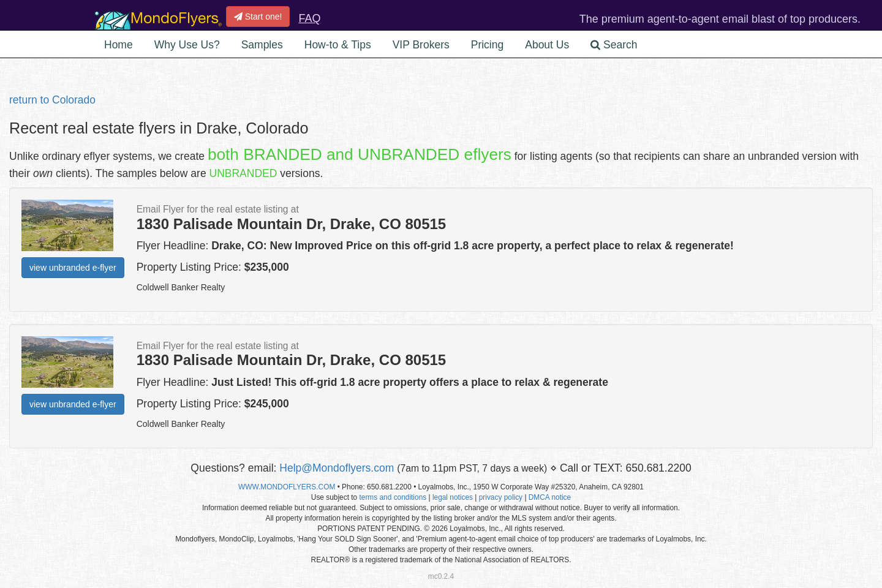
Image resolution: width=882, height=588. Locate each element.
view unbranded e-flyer (73, 268)
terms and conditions (393, 497)
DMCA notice (550, 497)
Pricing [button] (488, 45)
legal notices (453, 497)
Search (614, 45)
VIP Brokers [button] (421, 45)
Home (119, 45)
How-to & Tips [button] (338, 45)
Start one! (258, 17)
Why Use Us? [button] (187, 45)
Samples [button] (262, 45)
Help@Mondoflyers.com (337, 468)
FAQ (309, 18)
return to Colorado (52, 100)
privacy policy (501, 497)
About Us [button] (547, 45)
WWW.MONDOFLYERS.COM (287, 487)
